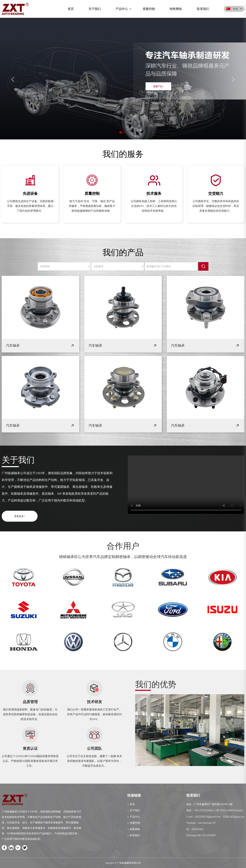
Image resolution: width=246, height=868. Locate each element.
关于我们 (95, 9)
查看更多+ (20, 516)
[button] (12, 79)
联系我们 (203, 9)
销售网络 (176, 9)
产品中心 (122, 9)
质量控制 (149, 9)
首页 (71, 9)
